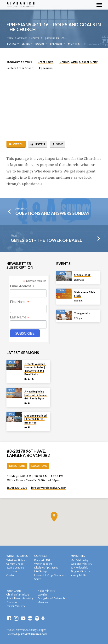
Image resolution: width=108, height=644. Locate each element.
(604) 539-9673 (17, 488)
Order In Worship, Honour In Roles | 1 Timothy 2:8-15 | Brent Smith (36, 369)
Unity (94, 62)
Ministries (78, 556)
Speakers (58, 44)
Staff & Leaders (15, 568)
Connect (41, 556)
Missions (43, 602)
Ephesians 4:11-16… (55, 38)
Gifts (74, 62)
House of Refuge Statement (50, 575)
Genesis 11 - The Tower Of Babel (46, 240)
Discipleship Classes (46, 568)
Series (27, 44)
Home (10, 38)
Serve (38, 579)
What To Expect (18, 556)
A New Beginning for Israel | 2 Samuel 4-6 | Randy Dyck (36, 395)
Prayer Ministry (16, 606)
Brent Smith (45, 62)
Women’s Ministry (81, 564)
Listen (37, 144)
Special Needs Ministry (20, 598)
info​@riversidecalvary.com (49, 488)
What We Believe (17, 560)
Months (75, 44)
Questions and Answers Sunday (52, 213)
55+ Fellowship (79, 568)
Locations (39, 466)
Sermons (22, 38)
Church (35, 38)
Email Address (22, 286)
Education (12, 602)
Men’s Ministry (80, 560)
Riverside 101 (42, 560)
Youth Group (14, 591)
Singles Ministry (80, 571)
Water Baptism (43, 564)
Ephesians (46, 68)
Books (42, 44)
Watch (16, 144)
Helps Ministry (46, 591)
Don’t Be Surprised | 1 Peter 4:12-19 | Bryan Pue (36, 419)
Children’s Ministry (18, 595)
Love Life (43, 595)
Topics (13, 44)
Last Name (20, 317)
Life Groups (41, 571)
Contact (11, 575)
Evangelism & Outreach (51, 598)
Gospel (84, 62)
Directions (17, 466)
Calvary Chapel (15, 564)
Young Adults (82, 313)
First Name (20, 302)
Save (57, 144)
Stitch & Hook (82, 275)
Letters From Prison (20, 68)
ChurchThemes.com (34, 634)
